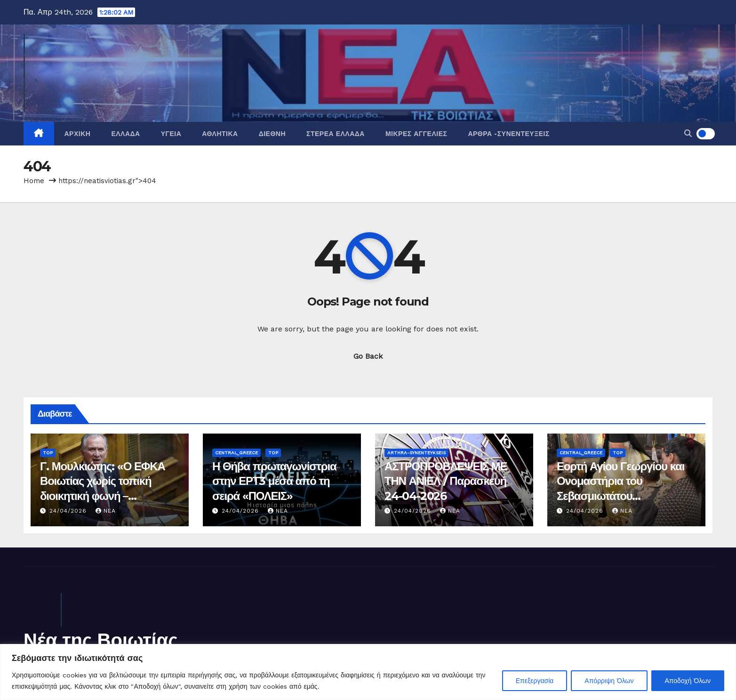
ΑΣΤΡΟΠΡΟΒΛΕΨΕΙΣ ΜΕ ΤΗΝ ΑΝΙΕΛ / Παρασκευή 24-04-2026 (446, 481)
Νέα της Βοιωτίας (101, 640)
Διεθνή (272, 134)
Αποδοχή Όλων (688, 681)
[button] (688, 133)
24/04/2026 (69, 511)
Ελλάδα (125, 134)
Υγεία (171, 134)
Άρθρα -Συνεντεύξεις (508, 134)
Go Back (368, 356)
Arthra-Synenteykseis (416, 453)
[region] (368, 672)
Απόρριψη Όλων (609, 681)
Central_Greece (236, 453)
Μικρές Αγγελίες (416, 134)
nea (106, 511)
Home (34, 181)
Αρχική (78, 134)
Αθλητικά (220, 134)
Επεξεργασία (535, 681)
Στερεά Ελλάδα (336, 134)
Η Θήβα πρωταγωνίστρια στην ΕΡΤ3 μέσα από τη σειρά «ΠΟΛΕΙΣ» (274, 481)
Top (48, 453)
